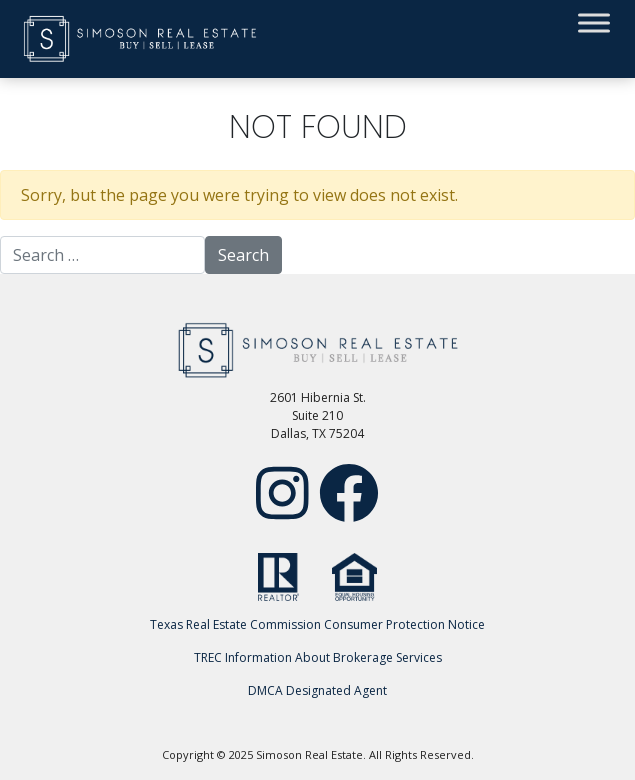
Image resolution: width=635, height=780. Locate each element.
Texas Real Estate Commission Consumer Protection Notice (317, 624)
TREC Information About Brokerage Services (318, 657)
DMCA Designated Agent (317, 690)
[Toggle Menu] (594, 22)
